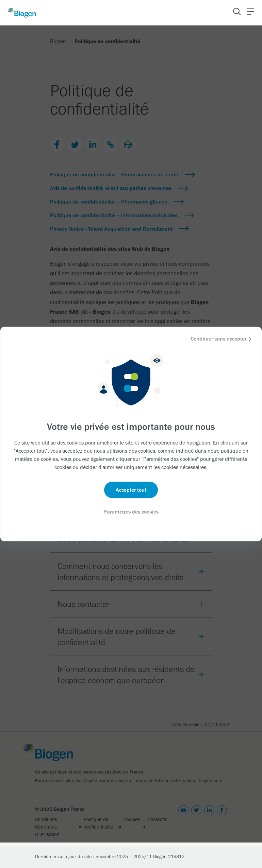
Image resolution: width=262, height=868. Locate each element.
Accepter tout (131, 490)
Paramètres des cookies (131, 512)
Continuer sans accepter (222, 339)
